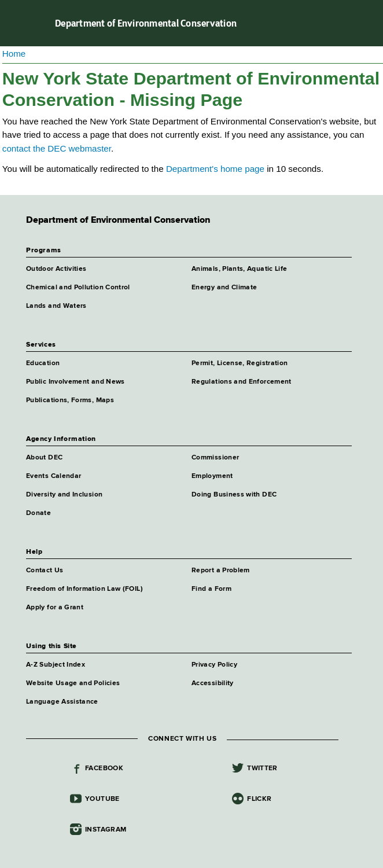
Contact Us (45, 571)
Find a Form (211, 589)
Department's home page (215, 169)
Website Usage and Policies (73, 683)
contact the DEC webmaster (57, 148)
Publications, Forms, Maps (70, 400)
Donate (38, 513)
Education (43, 363)
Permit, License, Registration (240, 363)
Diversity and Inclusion (64, 495)
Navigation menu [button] (19, 23)
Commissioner (215, 458)
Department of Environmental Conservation (146, 23)
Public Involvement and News (76, 382)
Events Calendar (54, 476)
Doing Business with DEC (234, 495)
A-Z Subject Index (56, 665)
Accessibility (213, 683)
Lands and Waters (56, 306)
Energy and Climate (224, 288)
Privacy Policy (214, 665)
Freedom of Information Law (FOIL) (84, 589)
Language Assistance (62, 702)
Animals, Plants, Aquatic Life (239, 269)
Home (14, 54)
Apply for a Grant (55, 608)
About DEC (44, 458)
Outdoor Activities (56, 269)
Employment (212, 476)
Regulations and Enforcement (242, 382)
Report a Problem (221, 571)
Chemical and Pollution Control (78, 288)
